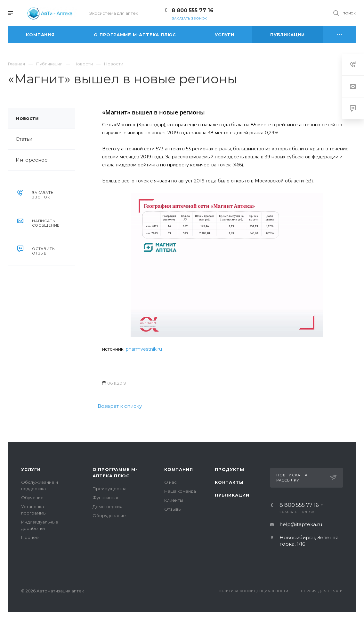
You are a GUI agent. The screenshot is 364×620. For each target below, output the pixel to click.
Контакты (229, 482)
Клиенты (174, 500)
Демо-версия (107, 507)
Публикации (232, 495)
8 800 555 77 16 (193, 10)
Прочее (30, 537)
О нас (170, 482)
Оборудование (109, 515)
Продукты (229, 469)
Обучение (32, 498)
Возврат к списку (120, 406)
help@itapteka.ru (301, 524)
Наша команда (180, 491)
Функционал (106, 498)
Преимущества (109, 489)
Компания (178, 469)
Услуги (31, 469)
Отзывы (173, 509)
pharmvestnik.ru (144, 349)
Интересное (32, 160)
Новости (27, 118)
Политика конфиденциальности (253, 591)
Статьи (24, 139)
